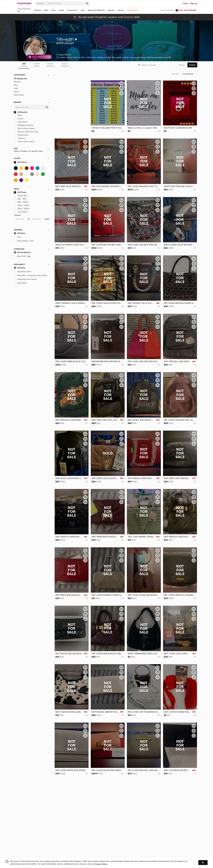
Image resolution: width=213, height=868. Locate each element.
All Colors (20, 162)
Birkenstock (21, 135)
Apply (47, 219)
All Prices (20, 192)
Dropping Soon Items (25, 279)
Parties (121, 10)
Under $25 (21, 196)
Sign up (194, 3)
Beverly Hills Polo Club (26, 132)
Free (18, 237)
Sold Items (20, 283)
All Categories (20, 79)
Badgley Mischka (24, 125)
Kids (54, 10)
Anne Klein (21, 122)
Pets (83, 10)
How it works (167, 10)
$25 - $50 (20, 199)
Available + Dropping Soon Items (30, 275)
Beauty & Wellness (96, 10)
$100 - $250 (22, 205)
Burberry (20, 138)
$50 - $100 (21, 202)
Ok (203, 863)
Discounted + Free (24, 241)
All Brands (21, 112)
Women (38, 10)
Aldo (18, 115)
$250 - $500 (22, 209)
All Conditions (22, 252)
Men (46, 10)
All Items (19, 233)
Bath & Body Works (24, 128)
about (182, 65)
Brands (111, 10)
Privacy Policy (101, 864)
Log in (186, 3)
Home (62, 10)
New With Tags (22, 256)
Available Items (23, 272)
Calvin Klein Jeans (24, 141)
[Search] (66, 3)
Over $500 (21, 212)
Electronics (72, 10)
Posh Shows (133, 10)
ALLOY (19, 119)
